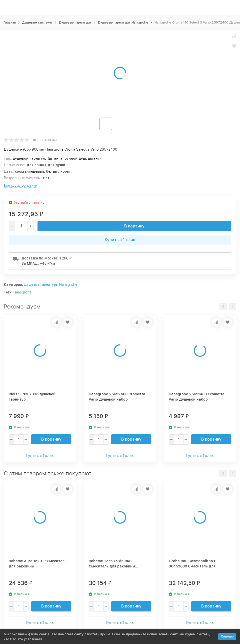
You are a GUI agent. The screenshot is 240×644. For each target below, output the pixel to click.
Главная (10, 22)
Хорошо (227, 636)
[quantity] (21, 226)
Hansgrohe (22, 292)
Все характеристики (20, 186)
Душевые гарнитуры (75, 22)
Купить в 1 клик (120, 240)
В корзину (134, 226)
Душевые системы (37, 22)
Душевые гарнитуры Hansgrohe (123, 22)
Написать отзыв (44, 140)
